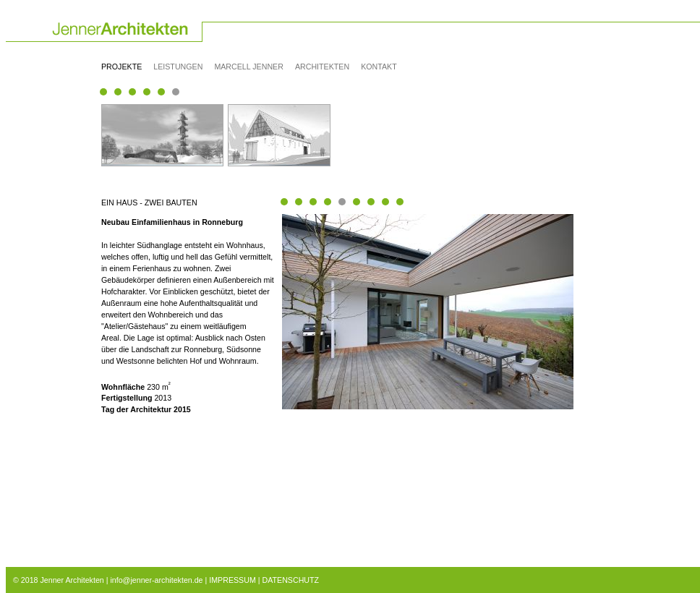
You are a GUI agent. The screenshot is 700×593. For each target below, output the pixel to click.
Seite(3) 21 (161, 92)
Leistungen (178, 67)
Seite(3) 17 (147, 92)
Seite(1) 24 (176, 92)
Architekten (322, 67)
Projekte (121, 67)
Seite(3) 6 (118, 92)
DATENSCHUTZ (291, 580)
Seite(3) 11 (132, 92)
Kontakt (379, 67)
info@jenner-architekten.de (156, 580)
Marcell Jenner (249, 67)
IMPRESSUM (232, 580)
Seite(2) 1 (103, 92)
